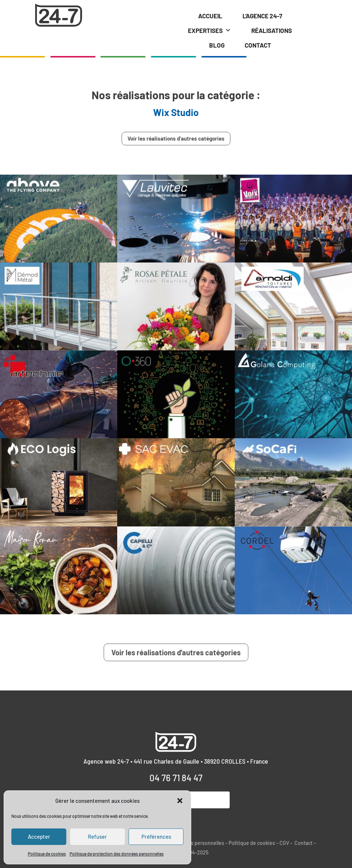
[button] (180, 801)
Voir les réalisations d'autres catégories (176, 138)
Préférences (156, 837)
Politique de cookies (47, 854)
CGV (284, 843)
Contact (303, 843)
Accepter (39, 837)
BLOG (217, 45)
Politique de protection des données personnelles (117, 854)
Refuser (97, 837)
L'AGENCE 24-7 (262, 16)
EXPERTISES (210, 30)
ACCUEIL (210, 16)
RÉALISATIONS (272, 30)
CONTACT (258, 45)
